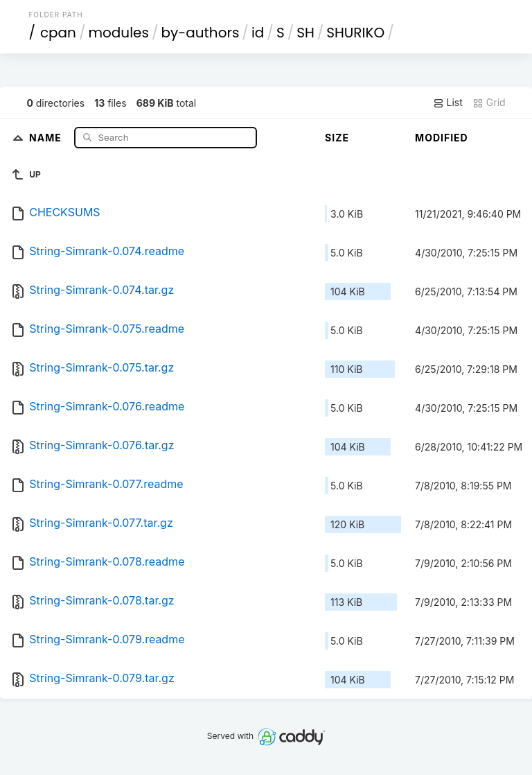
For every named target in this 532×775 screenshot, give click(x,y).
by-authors (200, 33)
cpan (58, 33)
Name (47, 137)
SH (305, 33)
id (258, 33)
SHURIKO (355, 33)
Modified (442, 138)
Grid (489, 103)
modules (118, 33)
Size (337, 138)
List (448, 103)
